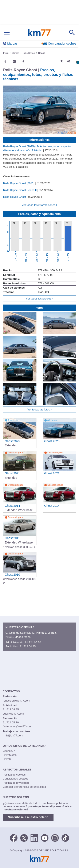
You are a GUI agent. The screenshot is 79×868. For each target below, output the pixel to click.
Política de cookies (14, 775)
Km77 (39, 33)
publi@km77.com (13, 714)
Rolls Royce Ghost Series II (20, 190)
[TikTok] (65, 838)
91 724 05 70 (33, 642)
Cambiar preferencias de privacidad (24, 787)
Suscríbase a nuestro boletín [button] (28, 817)
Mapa (27, 637)
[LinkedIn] (34, 838)
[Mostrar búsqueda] (72, 33)
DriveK (7, 759)
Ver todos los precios (39, 299)
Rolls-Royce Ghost (15, 197)
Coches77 (9, 751)
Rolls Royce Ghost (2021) (19, 183)
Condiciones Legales (15, 779)
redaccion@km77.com (16, 701)
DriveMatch (10, 755)
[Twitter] (24, 838)
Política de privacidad (16, 783)
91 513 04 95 (28, 646)
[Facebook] (14, 838)
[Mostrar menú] (7, 33)
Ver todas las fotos (40, 410)
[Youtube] (45, 838)
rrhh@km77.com (13, 735)
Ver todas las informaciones (39, 205)
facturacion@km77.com (17, 726)
